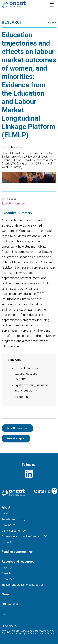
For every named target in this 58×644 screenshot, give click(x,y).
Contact (6, 542)
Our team (7, 514)
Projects (7, 573)
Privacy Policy (9, 626)
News (6, 594)
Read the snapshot (18, 428)
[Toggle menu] (52, 5)
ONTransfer (10, 604)
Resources (8, 579)
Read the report (16, 439)
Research (7, 568)
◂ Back (52, 22)
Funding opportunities (17, 552)
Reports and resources (18, 562)
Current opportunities (14, 531)
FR (4, 614)
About (6, 507)
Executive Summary (14, 203)
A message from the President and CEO (24, 536)
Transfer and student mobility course (23, 585)
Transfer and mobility (14, 519)
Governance (9, 525)
